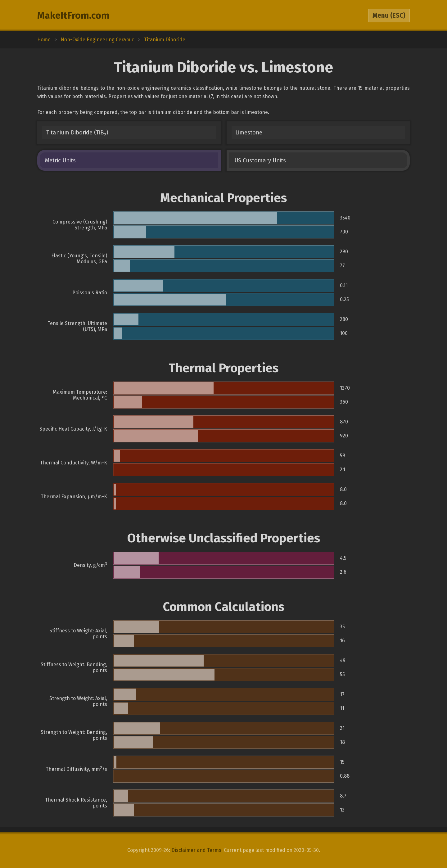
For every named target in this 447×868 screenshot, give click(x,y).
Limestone (249, 133)
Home (44, 40)
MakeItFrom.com (73, 16)
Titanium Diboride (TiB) (77, 133)
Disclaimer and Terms (196, 850)
